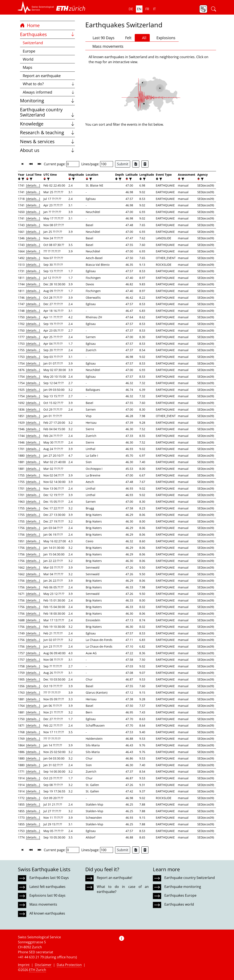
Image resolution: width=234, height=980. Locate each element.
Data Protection (69, 965)
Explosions (164, 38)
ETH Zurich (38, 970)
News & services (47, 141)
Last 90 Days (102, 38)
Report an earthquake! (114, 878)
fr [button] (147, 9)
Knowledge (47, 124)
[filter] (22, 179)
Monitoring (47, 101)
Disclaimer (43, 965)
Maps (28, 67)
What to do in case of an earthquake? (123, 889)
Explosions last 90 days (47, 895)
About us (47, 150)
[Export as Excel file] (136, 164)
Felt (126, 38)
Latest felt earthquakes (47, 887)
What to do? (49, 84)
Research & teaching (47, 132)
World (28, 59)
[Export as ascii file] (145, 164)
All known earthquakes (47, 913)
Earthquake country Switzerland (47, 112)
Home (30, 25)
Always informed (49, 92)
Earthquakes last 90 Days (49, 878)
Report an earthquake (42, 76)
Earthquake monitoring (183, 887)
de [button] (131, 9)
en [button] (139, 9)
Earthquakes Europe (180, 895)
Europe (29, 51)
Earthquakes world (179, 904)
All (142, 38)
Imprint (24, 965)
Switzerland (33, 43)
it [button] (154, 9)
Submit (123, 164)
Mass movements (106, 46)
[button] (36, 7)
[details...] (33, 185)
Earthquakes (47, 34)
